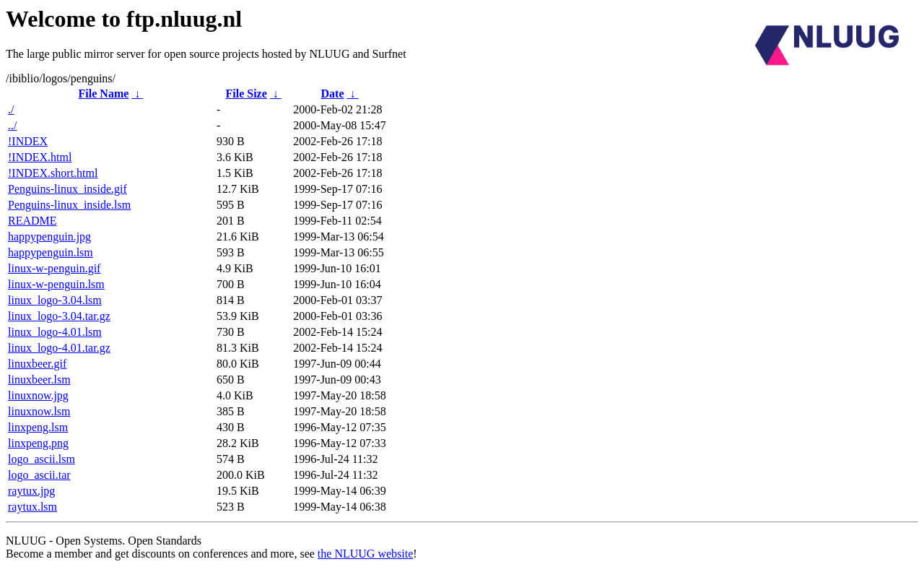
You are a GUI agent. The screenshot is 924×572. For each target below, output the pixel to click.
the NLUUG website (365, 554)
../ (12, 125)
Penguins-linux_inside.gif (67, 189)
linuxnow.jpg (38, 395)
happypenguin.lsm (51, 252)
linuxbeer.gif (37, 364)
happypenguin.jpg (49, 237)
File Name (104, 94)
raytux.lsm (32, 507)
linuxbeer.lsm (39, 380)
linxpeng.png (38, 443)
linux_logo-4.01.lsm (55, 332)
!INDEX (28, 141)
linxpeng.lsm (38, 427)
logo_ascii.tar (39, 475)
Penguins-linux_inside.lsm (69, 205)
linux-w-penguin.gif (54, 268)
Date (333, 94)
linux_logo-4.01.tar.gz (59, 348)
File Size (246, 94)
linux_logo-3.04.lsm (55, 300)
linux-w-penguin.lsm (56, 284)
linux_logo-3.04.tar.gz (59, 316)
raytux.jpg (31, 491)
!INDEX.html (40, 157)
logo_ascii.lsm (42, 459)
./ (11, 109)
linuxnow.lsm (39, 411)
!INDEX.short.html (53, 173)
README (32, 221)
